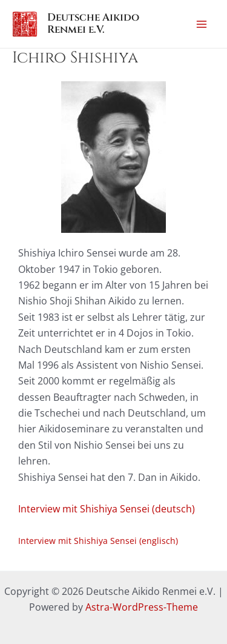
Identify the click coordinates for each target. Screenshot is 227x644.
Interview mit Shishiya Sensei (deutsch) (107, 509)
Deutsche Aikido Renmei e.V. (93, 23)
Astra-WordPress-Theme (142, 607)
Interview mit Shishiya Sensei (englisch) (98, 541)
